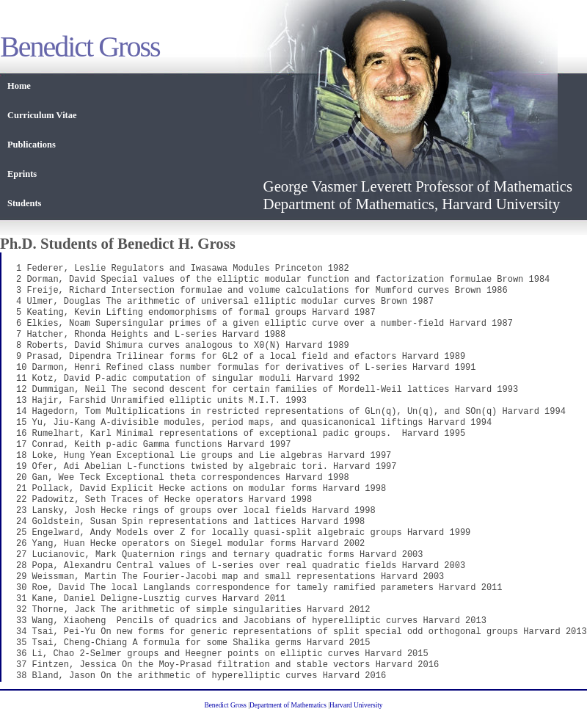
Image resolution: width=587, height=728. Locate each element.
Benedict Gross (225, 705)
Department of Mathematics (288, 705)
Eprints (22, 174)
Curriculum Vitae (42, 115)
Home (19, 86)
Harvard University (356, 705)
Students (24, 203)
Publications (32, 145)
